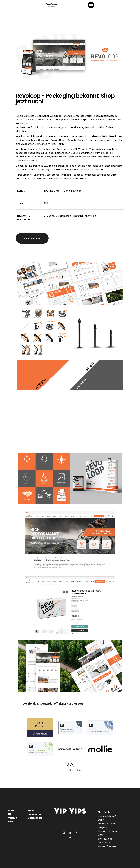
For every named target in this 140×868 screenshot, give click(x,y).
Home (11, 810)
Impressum (34, 814)
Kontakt (32, 810)
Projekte (12, 818)
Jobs (10, 822)
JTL (9, 814)
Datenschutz (35, 818)
